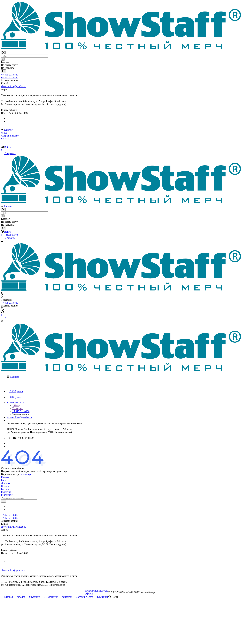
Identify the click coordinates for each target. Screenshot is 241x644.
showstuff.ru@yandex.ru (14, 86)
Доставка (6, 483)
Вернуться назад (10, 474)
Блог (4, 480)
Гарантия (6, 492)
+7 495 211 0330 (10, 75)
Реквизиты (7, 495)
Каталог (5, 477)
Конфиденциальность (97, 591)
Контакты (6, 489)
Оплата (5, 486)
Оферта (89, 594)
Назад (16, 406)
